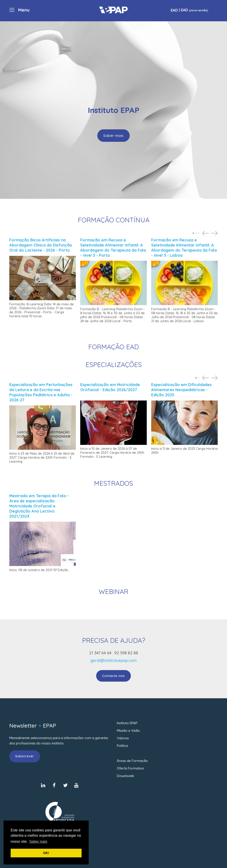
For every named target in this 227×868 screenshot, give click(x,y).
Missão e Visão (128, 731)
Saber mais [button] (38, 841)
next (215, 233)
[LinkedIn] (43, 785)
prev (206, 233)
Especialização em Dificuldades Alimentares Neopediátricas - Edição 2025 (181, 390)
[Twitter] (65, 785)
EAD (174, 10)
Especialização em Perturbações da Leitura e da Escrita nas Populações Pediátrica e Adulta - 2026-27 (41, 392)
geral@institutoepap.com (113, 660)
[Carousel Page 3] (199, 233)
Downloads (125, 776)
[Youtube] (76, 785)
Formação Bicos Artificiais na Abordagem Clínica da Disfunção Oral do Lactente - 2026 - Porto (41, 245)
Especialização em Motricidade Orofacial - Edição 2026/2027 (110, 387)
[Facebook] (54, 785)
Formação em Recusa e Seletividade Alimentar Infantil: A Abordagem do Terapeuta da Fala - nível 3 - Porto (113, 248)
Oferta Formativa (130, 768)
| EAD (193, 10)
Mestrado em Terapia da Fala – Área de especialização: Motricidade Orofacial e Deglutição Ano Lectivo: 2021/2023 (39, 506)
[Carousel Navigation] (209, 233)
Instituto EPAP (127, 723)
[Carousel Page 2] (196, 233)
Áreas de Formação (132, 761)
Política (122, 746)
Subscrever (25, 756)
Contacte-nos (113, 676)
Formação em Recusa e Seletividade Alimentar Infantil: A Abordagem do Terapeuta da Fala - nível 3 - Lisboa (184, 248)
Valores (123, 738)
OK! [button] (46, 853)
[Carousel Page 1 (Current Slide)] (193, 233)
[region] (113, 110)
